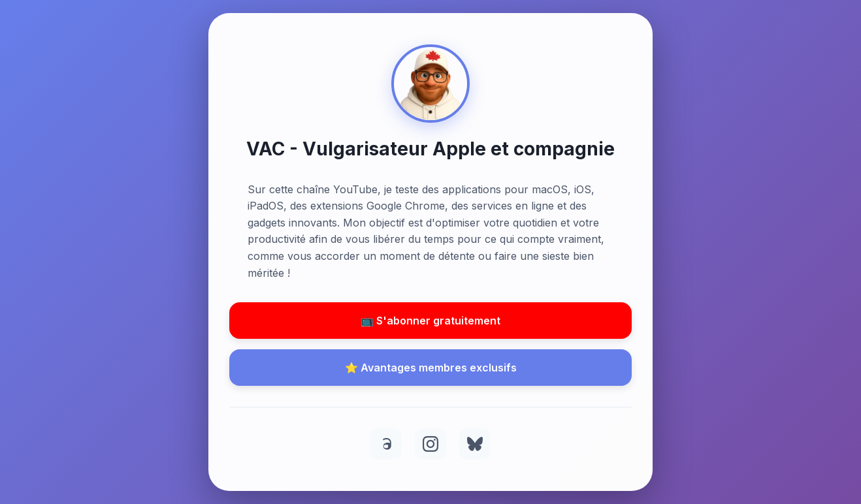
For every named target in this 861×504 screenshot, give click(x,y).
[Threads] (386, 444)
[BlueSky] (475, 444)
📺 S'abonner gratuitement (431, 321)
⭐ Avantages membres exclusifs (431, 368)
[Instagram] (431, 444)
